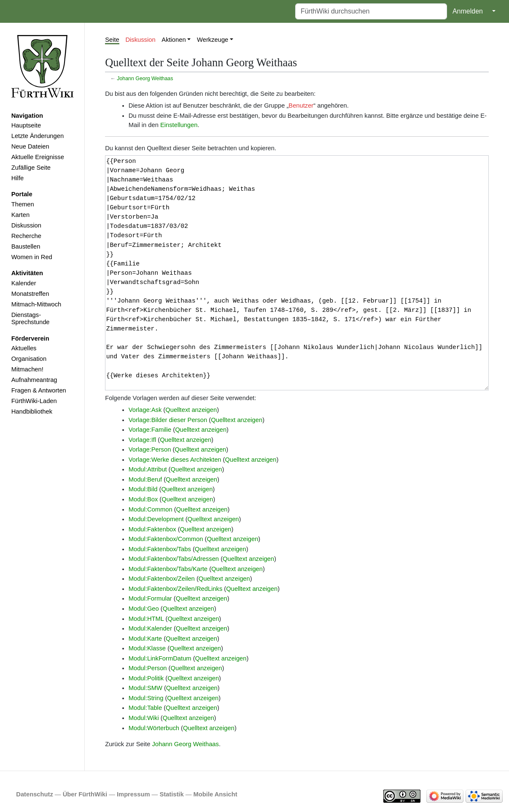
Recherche (26, 236)
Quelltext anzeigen (191, 410)
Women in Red (32, 257)
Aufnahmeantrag (34, 380)
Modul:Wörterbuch (154, 728)
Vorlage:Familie (150, 430)
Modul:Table (145, 708)
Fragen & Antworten (39, 390)
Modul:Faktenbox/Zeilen (162, 579)
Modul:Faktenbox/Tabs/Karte (168, 569)
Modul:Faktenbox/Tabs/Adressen (174, 559)
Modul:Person (148, 668)
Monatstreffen (30, 294)
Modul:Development (156, 519)
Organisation (29, 359)
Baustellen (26, 246)
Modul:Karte (145, 639)
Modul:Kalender (150, 628)
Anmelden (468, 11)
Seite (112, 40)
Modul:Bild (143, 489)
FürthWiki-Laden (34, 401)
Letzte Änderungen (38, 136)
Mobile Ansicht (215, 794)
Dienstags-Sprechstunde (31, 319)
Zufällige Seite (31, 168)
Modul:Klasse (147, 648)
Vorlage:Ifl (142, 440)
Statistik (171, 794)
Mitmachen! (27, 369)
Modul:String (146, 698)
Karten (20, 215)
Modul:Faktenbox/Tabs (160, 549)
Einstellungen (179, 125)
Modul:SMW (145, 688)
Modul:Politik (146, 678)
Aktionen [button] (174, 40)
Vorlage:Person (150, 449)
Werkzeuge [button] (213, 40)
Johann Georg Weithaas (145, 78)
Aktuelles (24, 348)
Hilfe (18, 178)
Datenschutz (35, 794)
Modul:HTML (146, 619)
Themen (23, 204)
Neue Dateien (30, 146)
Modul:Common (151, 509)
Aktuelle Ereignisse (38, 157)
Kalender (24, 283)
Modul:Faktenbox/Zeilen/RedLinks (176, 589)
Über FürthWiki (85, 794)
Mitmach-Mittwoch (36, 304)
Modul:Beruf (145, 479)
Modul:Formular (150, 598)
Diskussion (26, 225)
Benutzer (301, 106)
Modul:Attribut (148, 469)
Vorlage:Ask (145, 410)
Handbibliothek (32, 411)
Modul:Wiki (144, 718)
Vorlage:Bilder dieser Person (168, 420)
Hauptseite (26, 125)
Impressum (133, 794)
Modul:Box (143, 499)
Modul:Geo (144, 609)
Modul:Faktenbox (152, 529)
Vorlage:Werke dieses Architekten (175, 460)
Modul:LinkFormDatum (160, 658)
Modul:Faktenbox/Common (166, 539)
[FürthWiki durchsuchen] (371, 11)
